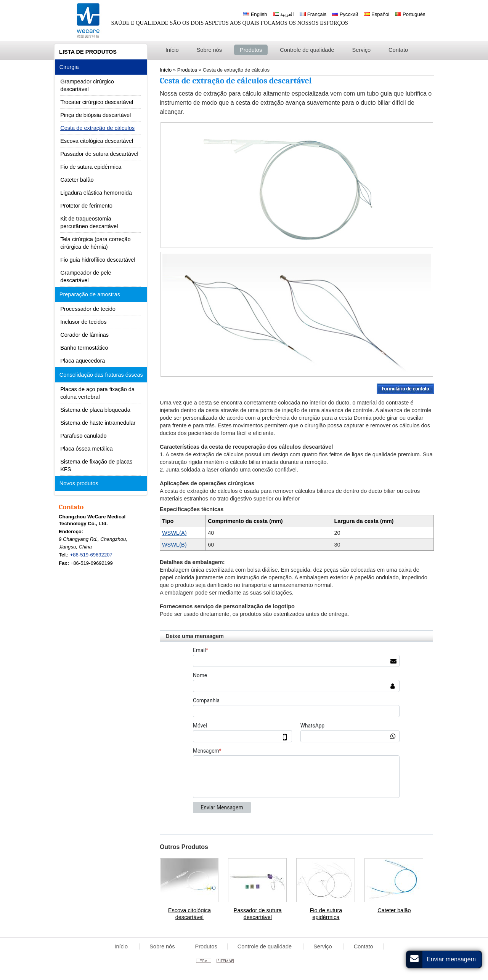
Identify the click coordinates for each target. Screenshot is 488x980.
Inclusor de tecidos (83, 322)
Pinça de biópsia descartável (96, 115)
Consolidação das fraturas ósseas (101, 375)
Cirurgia (69, 67)
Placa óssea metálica (86, 449)
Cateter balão (394, 910)
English (255, 14)
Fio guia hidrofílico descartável (98, 260)
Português (410, 14)
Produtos (206, 946)
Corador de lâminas (84, 335)
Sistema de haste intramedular (98, 423)
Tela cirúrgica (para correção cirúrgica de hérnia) (95, 243)
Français (313, 14)
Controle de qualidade (265, 946)
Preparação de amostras (90, 294)
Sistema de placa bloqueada (95, 410)
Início (122, 946)
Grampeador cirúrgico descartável (87, 85)
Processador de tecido (88, 309)
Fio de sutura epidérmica (326, 914)
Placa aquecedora (83, 361)
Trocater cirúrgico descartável (97, 102)
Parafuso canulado (83, 436)
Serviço (323, 946)
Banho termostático (84, 348)
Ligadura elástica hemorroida (96, 193)
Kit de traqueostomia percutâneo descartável (89, 222)
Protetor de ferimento (86, 206)
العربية (284, 14)
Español (376, 14)
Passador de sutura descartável (258, 914)
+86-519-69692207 (91, 555)
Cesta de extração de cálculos (97, 128)
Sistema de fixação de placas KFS (96, 465)
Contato (71, 507)
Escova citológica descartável (189, 914)
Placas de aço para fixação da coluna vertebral (97, 393)
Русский (345, 14)
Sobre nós (162, 946)
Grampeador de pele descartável (86, 277)
